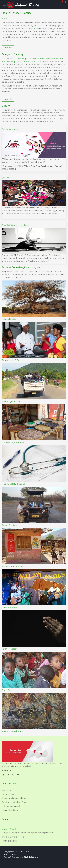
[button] (8, 48)
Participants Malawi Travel (15, 802)
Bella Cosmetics (10, 129)
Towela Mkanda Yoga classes (16, 225)
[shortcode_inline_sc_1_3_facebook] (4, 775)
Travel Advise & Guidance (14, 798)
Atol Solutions (31, 857)
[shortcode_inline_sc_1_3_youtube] (18, 775)
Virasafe (32, 29)
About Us (7, 790)
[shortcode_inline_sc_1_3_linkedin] (9, 775)
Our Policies (8, 794)
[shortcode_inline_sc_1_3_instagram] (13, 775)
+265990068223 (9, 841)
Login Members (10, 810)
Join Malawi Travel (11, 806)
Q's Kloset (7, 178)
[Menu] (4, 5)
